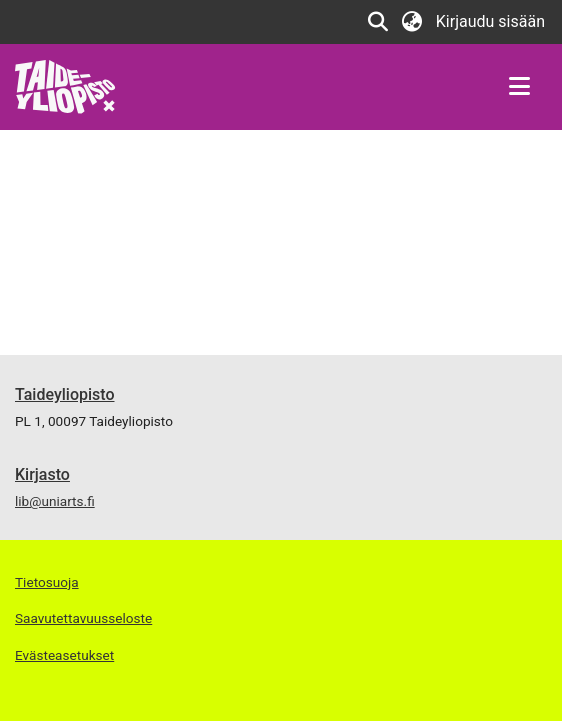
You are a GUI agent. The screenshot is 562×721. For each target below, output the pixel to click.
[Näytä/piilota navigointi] (519, 87)
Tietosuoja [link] (47, 582)
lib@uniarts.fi (55, 501)
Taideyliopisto (65, 394)
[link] (65, 85)
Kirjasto (42, 474)
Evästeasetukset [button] (64, 655)
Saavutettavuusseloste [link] (83, 618)
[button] (378, 22)
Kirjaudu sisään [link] (491, 21)
